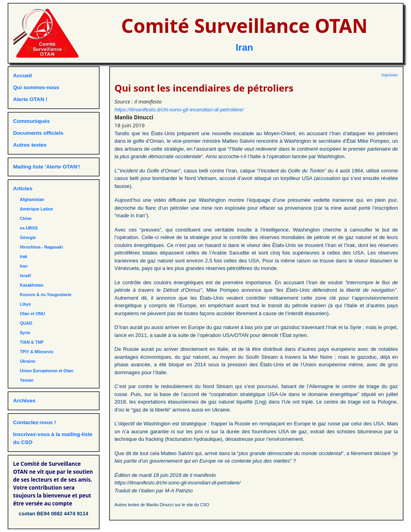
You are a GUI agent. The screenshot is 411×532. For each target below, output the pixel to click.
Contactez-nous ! (35, 422)
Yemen (27, 380)
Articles (23, 188)
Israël (25, 276)
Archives (24, 401)
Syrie (25, 333)
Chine (26, 218)
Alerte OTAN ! (30, 99)
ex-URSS (29, 228)
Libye (25, 304)
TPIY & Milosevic (37, 352)
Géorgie (28, 237)
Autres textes (30, 145)
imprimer (390, 75)
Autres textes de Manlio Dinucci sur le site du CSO (162, 505)
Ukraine (28, 361)
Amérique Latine (36, 209)
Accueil (22, 76)
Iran (244, 47)
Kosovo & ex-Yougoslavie (46, 295)
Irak (24, 256)
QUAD (26, 323)
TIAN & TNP (32, 342)
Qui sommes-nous (36, 87)
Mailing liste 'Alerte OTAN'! (47, 167)
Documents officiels (38, 133)
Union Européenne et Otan (46, 371)
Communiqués (32, 121)
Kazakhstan (32, 285)
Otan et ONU (32, 314)
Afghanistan (32, 199)
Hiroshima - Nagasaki (41, 247)
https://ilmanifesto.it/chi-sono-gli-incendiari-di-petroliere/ (179, 110)
